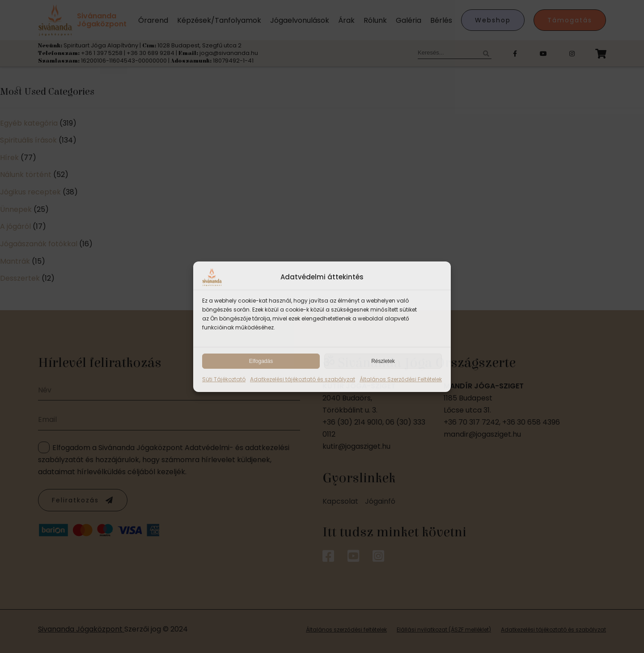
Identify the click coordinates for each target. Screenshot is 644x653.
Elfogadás (261, 361)
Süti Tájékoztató (224, 379)
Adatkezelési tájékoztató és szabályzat (303, 379)
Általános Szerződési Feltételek (401, 379)
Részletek (383, 361)
